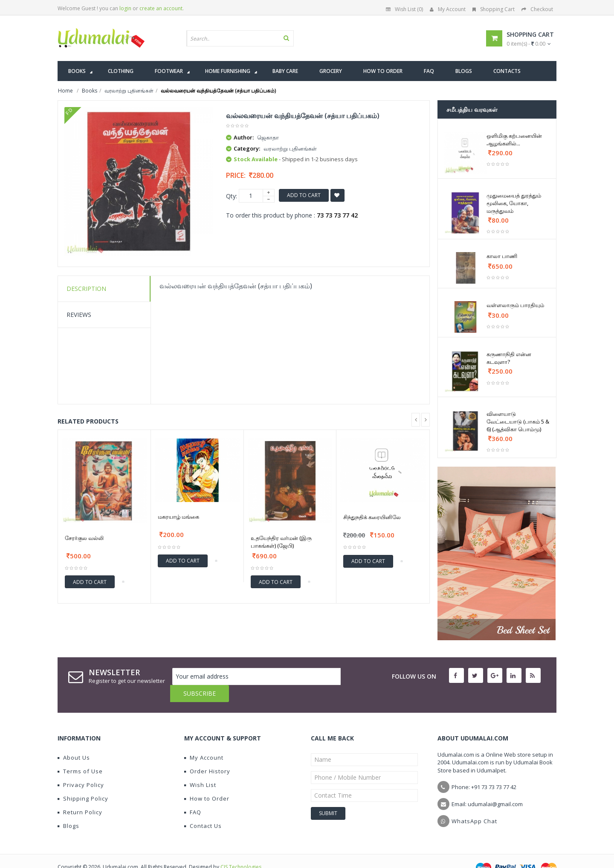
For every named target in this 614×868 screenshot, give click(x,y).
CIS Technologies (241, 850)
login (125, 8)
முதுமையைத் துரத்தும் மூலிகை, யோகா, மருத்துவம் (514, 203)
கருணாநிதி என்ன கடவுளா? (509, 358)
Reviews (79, 315)
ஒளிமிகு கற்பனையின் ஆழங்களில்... (514, 139)
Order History (207, 754)
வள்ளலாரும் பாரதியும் (515, 305)
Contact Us (203, 809)
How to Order (207, 781)
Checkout (537, 9)
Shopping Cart (494, 9)
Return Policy (80, 795)
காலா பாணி (502, 256)
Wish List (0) (404, 9)
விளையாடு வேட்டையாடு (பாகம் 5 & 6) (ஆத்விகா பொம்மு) (518, 421)
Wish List (200, 768)
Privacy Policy (81, 768)
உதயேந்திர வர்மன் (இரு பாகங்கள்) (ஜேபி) (281, 542)
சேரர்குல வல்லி (84, 538)
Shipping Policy (83, 781)
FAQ (193, 795)
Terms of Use (80, 754)
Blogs (68, 809)
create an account (161, 8)
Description (86, 289)
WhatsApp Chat (474, 804)
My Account (448, 9)
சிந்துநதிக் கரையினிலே (372, 517)
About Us (74, 740)
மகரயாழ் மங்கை (178, 517)
